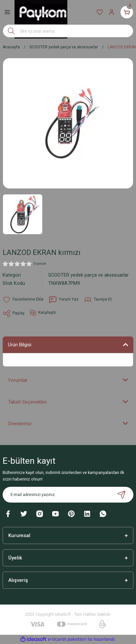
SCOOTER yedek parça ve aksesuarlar (88, 275)
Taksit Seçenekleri (27, 402)
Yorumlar (18, 380)
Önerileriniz (20, 424)
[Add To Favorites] (23, 300)
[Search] (68, 31)
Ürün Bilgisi (20, 345)
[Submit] (121, 495)
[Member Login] (112, 12)
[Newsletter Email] (68, 495)
